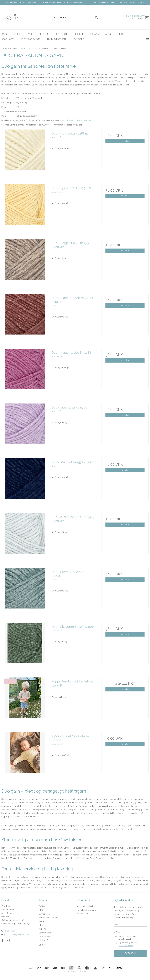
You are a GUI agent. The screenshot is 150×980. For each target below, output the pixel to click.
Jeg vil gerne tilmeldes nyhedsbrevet (132, 938)
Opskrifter (62, 34)
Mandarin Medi (86, 120)
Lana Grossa (44, 937)
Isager (42, 921)
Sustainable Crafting (101, 34)
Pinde (30, 34)
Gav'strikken (44, 914)
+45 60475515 (8, 931)
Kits (121, 34)
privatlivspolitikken (126, 946)
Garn (4, 34)
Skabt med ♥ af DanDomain (75, 971)
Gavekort (79, 39)
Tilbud (17, 34)
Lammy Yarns (45, 933)
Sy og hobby (8, 39)
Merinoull (64, 120)
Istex (41, 925)
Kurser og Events (31, 39)
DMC (41, 910)
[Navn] (130, 924)
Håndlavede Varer (57, 39)
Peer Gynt (74, 120)
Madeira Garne (45, 940)
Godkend (130, 953)
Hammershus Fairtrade (49, 918)
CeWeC (42, 906)
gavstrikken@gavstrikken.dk (17, 935)
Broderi (79, 34)
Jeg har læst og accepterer (129, 944)
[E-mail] (130, 932)
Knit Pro (42, 929)
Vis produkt (125, 141)
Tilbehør (45, 34)
